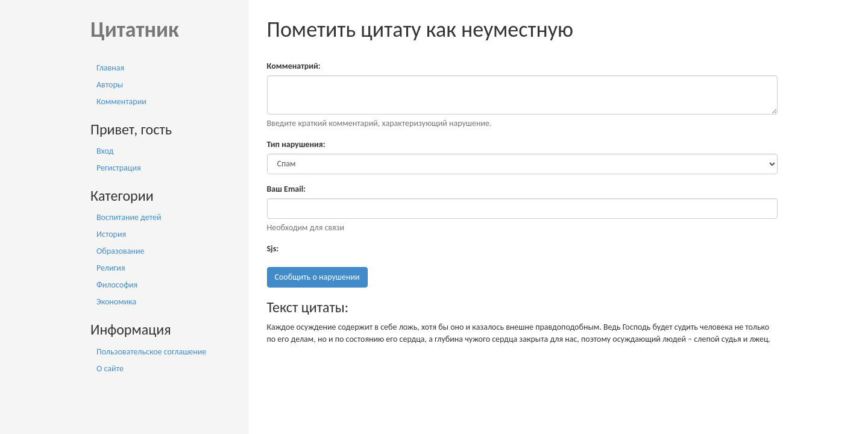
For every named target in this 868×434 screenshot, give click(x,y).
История (111, 234)
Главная (110, 68)
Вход (105, 151)
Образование (121, 251)
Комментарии (121, 102)
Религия (111, 268)
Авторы (110, 85)
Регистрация (119, 168)
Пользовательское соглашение (151, 352)
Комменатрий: (294, 66)
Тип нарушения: (296, 144)
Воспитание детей (129, 217)
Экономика (116, 302)
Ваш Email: (286, 189)
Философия (117, 285)
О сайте (110, 369)
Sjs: (273, 249)
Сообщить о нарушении (317, 277)
